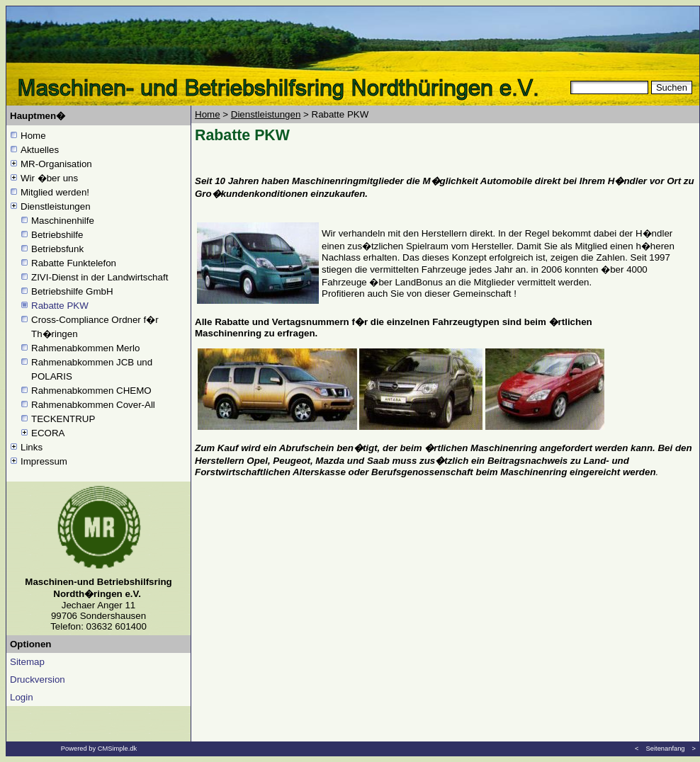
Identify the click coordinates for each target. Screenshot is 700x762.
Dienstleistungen (56, 206)
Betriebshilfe (57, 235)
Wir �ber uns (49, 178)
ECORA (48, 433)
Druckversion (38, 679)
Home (33, 136)
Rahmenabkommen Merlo (85, 348)
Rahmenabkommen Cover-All (95, 405)
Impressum (44, 461)
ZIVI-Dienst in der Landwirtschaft (100, 277)
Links (32, 447)
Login (22, 697)
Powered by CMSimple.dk (99, 749)
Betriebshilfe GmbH (72, 291)
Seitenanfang (666, 749)
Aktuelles (40, 150)
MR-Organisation (56, 164)
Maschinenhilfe (63, 221)
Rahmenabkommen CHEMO (91, 391)
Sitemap (27, 662)
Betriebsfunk (57, 249)
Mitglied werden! (55, 192)
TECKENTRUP (63, 419)
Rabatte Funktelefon (74, 263)
